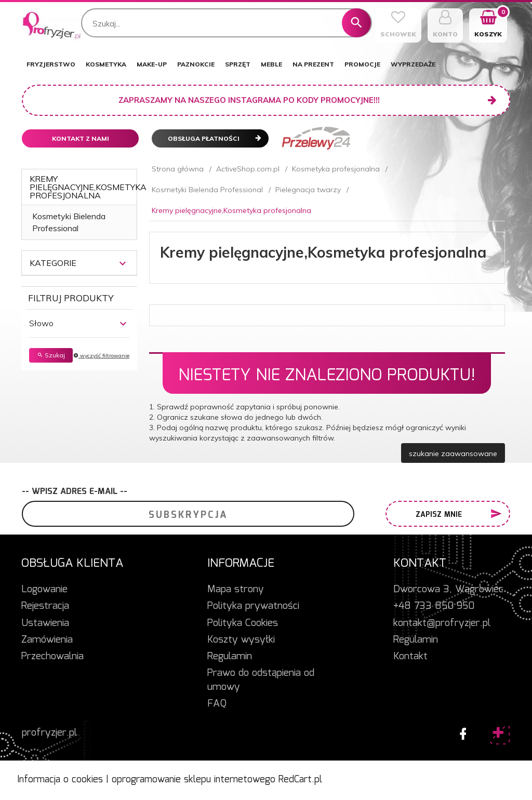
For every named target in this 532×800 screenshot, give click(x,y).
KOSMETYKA (106, 64)
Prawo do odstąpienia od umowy (261, 680)
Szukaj (51, 355)
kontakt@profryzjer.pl (442, 623)
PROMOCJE (362, 64)
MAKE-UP (152, 64)
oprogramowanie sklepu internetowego (194, 780)
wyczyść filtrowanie (101, 356)
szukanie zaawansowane (453, 454)
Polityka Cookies (243, 623)
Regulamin (230, 657)
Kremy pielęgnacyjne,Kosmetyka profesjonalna (88, 187)
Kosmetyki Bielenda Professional (69, 222)
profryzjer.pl (49, 733)
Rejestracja (45, 606)
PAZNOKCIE (196, 64)
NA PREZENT (313, 64)
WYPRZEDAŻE (413, 64)
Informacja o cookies (60, 780)
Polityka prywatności (253, 606)
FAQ (217, 704)
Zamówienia (47, 640)
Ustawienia (45, 623)
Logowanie (44, 590)
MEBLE (271, 64)
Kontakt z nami (81, 138)
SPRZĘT (238, 64)
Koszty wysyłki (241, 640)
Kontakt (410, 657)
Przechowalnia (52, 657)
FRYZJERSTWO (51, 64)
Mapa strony (236, 590)
